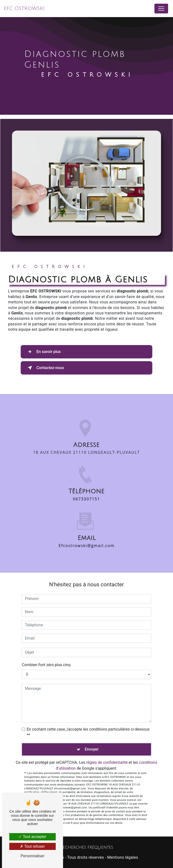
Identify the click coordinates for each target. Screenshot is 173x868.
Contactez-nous (45, 368)
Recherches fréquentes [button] (87, 847)
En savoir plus (43, 352)
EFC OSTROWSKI (24, 9)
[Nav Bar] (161, 9)
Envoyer (92, 749)
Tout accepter (32, 837)
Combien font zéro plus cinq (46, 665)
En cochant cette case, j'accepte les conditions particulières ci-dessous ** (88, 732)
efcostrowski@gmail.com (87, 540)
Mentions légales (123, 857)
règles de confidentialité (107, 762)
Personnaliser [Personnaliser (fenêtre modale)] (32, 856)
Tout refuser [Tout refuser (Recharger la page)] (32, 846)
